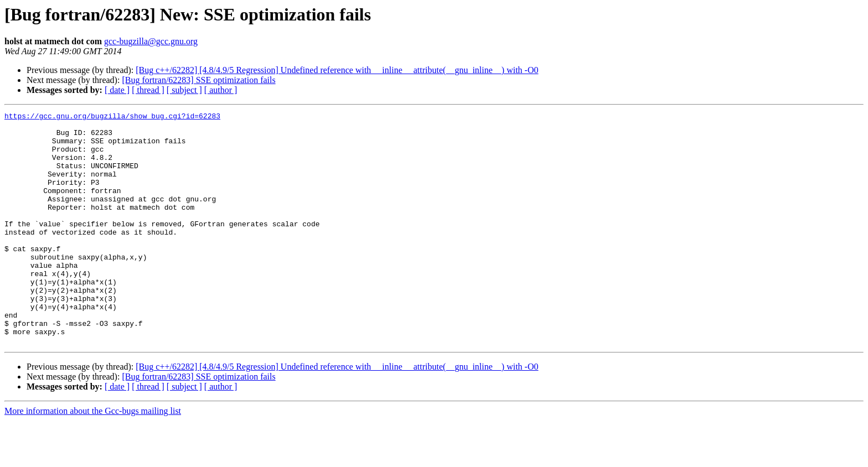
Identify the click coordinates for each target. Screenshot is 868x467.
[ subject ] (184, 90)
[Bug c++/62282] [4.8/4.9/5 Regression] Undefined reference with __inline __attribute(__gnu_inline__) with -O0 (337, 70)
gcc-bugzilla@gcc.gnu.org (151, 41)
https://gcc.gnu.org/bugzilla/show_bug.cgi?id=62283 (112, 117)
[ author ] (221, 90)
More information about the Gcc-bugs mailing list (93, 457)
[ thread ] (148, 90)
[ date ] (117, 90)
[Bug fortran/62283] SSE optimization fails (198, 80)
